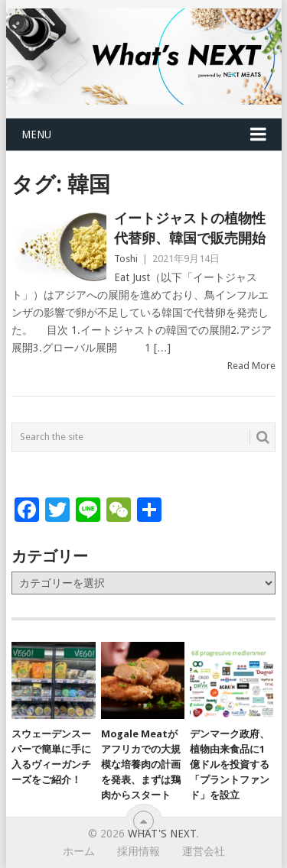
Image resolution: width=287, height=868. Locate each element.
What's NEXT (162, 834)
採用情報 (139, 851)
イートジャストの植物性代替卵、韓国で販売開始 (190, 228)
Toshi (126, 259)
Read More (251, 366)
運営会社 (204, 851)
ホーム (79, 851)
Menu (36, 134)
